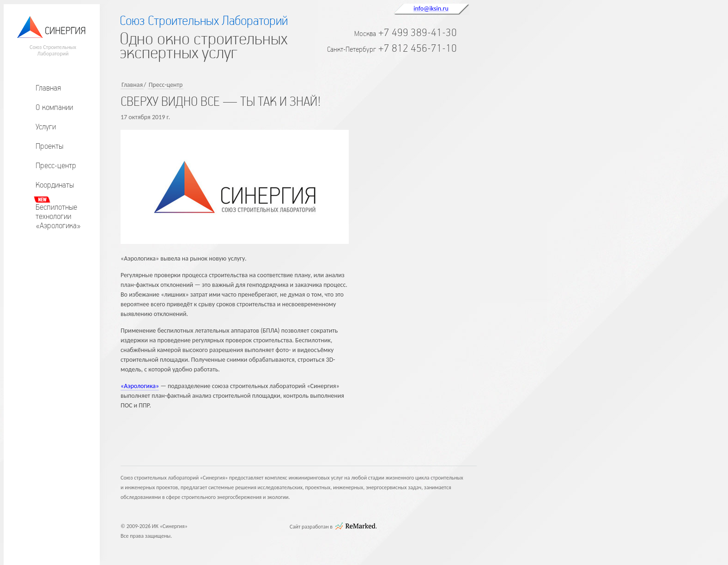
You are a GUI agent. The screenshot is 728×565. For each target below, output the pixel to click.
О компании (54, 107)
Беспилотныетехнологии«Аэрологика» (58, 216)
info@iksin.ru (431, 8)
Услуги (46, 127)
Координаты (55, 185)
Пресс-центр (56, 165)
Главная (48, 88)
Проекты (49, 146)
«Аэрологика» (140, 386)
